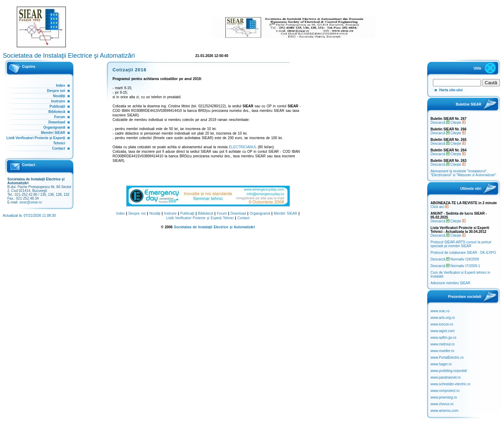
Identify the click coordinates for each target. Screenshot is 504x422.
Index (61, 85)
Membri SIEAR (53, 133)
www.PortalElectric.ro (447, 357)
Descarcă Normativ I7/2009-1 (455, 266)
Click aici (439, 207)
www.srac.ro (440, 311)
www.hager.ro (441, 364)
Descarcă (440, 123)
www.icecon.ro (442, 324)
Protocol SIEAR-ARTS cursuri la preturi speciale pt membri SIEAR (461, 244)
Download (57, 122)
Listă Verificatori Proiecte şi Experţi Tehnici (200, 218)
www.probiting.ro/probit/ (449, 371)
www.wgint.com (443, 331)
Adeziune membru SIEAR (450, 283)
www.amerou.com (444, 411)
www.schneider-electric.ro (450, 384)
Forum (60, 117)
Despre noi (56, 91)
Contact (59, 148)
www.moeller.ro (442, 351)
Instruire (58, 101)
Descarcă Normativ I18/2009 (455, 259)
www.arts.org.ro (443, 318)
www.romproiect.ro (445, 391)
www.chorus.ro (442, 404)
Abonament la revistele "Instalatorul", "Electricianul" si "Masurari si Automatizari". (464, 173)
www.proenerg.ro (444, 397)
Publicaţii (57, 106)
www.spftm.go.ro (443, 338)
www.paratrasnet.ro (446, 377)
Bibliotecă (57, 112)
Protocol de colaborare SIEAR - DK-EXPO (463, 253)
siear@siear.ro (31, 202)
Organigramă (54, 127)
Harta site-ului (451, 90)
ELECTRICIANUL (243, 147)
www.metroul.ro (443, 344)
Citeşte (458, 123)
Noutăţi (59, 96)
